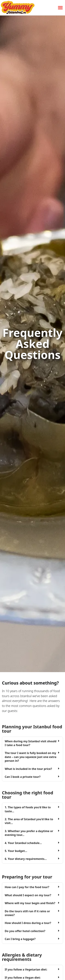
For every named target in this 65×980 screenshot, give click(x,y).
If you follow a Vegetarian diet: (26, 969)
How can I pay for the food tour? (27, 887)
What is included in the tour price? (28, 769)
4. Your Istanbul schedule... (23, 843)
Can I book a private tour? (23, 777)
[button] (60, 8)
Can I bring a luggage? (20, 939)
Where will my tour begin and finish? (30, 903)
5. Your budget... (16, 851)
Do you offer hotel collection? (25, 931)
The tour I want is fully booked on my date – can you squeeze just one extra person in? (31, 757)
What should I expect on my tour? (28, 895)
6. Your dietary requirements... (26, 859)
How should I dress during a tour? (28, 923)
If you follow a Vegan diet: (23, 978)
